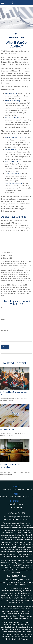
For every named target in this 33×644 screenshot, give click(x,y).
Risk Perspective (7, 429)
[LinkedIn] (18, 507)
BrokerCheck (25, 519)
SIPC (25, 585)
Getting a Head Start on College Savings (14, 393)
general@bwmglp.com (16, 504)
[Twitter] (15, 507)
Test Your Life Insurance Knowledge (10, 466)
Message (5, 330)
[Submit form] (5, 347)
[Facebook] (12, 507)
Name (3, 308)
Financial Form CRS (18, 513)
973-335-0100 (12, 489)
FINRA (21, 585)
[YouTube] (21, 507)
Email (3, 319)
